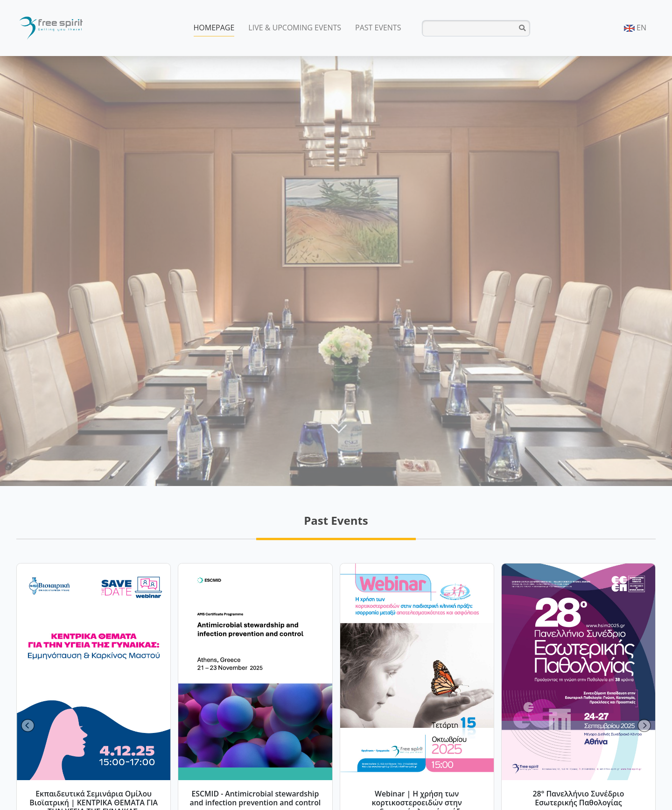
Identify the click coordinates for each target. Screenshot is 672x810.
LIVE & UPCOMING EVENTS (295, 28)
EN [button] (635, 28)
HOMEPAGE (214, 28)
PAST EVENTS (378, 28)
